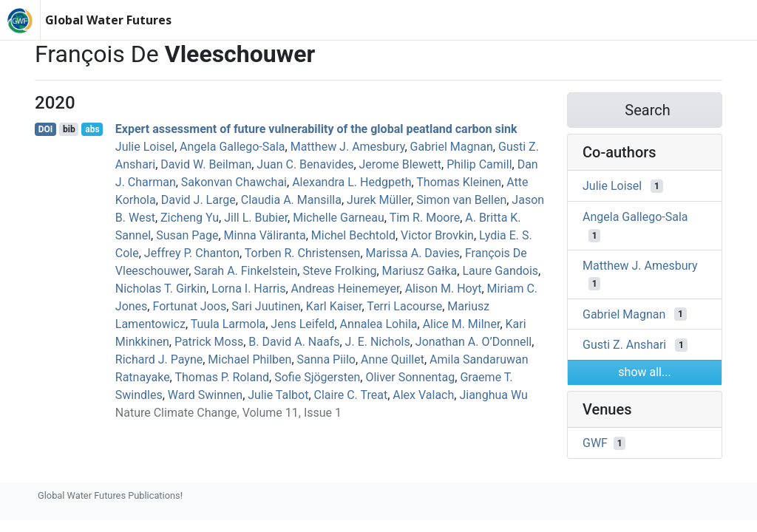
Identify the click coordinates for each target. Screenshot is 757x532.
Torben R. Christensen (303, 253)
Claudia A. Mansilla (291, 200)
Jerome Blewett (401, 164)
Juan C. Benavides (305, 164)
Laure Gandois (500, 271)
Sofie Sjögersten (317, 377)
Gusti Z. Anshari (624, 345)
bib (69, 129)
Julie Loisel (145, 147)
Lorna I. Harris (248, 289)
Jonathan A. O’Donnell (473, 342)
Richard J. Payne (159, 359)
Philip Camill (479, 164)
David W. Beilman (206, 164)
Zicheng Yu (190, 218)
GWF (595, 443)
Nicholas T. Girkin (161, 289)
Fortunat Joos (189, 306)
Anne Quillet (393, 359)
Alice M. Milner (462, 324)
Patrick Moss (209, 342)
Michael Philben (249, 359)
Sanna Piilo (326, 359)
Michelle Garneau (339, 218)
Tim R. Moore (425, 218)
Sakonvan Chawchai (234, 182)
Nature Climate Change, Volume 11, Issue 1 (228, 413)
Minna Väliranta (265, 235)
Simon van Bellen (461, 200)
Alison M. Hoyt (444, 289)
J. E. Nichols (378, 342)
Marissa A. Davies (413, 253)
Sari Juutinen (266, 306)
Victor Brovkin (437, 235)
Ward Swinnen (205, 395)
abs (92, 129)
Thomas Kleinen (459, 182)
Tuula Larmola (228, 324)
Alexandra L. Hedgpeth (352, 182)
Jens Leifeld (302, 324)
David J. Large (198, 200)
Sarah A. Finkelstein (245, 271)
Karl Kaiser (334, 306)
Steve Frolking (339, 271)
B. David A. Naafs (294, 342)
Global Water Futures (108, 20)
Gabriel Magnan (452, 147)
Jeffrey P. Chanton (192, 253)
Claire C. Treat (351, 395)
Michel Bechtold (353, 235)
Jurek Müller (379, 200)
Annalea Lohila (379, 324)
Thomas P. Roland (222, 377)
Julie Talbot (278, 395)
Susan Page (187, 235)
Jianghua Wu (493, 395)
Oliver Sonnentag (410, 377)
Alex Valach (423, 395)
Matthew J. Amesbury (348, 147)
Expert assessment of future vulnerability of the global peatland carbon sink (316, 129)
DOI (46, 129)
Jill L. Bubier (256, 218)
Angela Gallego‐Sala (232, 147)
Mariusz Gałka (420, 271)
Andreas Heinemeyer (346, 289)
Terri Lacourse (404, 306)
